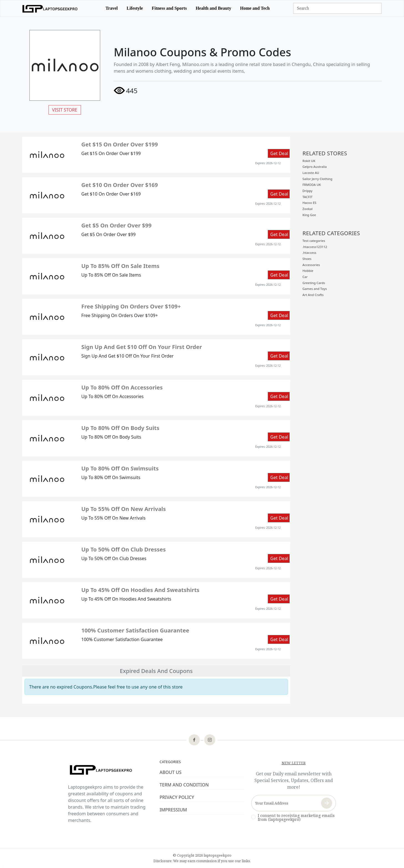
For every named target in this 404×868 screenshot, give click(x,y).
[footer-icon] (194, 740)
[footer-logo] (110, 770)
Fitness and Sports (169, 8)
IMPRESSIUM (173, 810)
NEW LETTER (294, 763)
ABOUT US (171, 772)
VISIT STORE (65, 110)
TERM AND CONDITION (184, 785)
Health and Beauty (213, 8)
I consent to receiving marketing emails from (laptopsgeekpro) (296, 818)
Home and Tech (255, 8)
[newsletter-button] (327, 803)
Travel (112, 8)
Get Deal (279, 153)
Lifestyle (135, 8)
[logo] (50, 8)
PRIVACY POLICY (177, 797)
